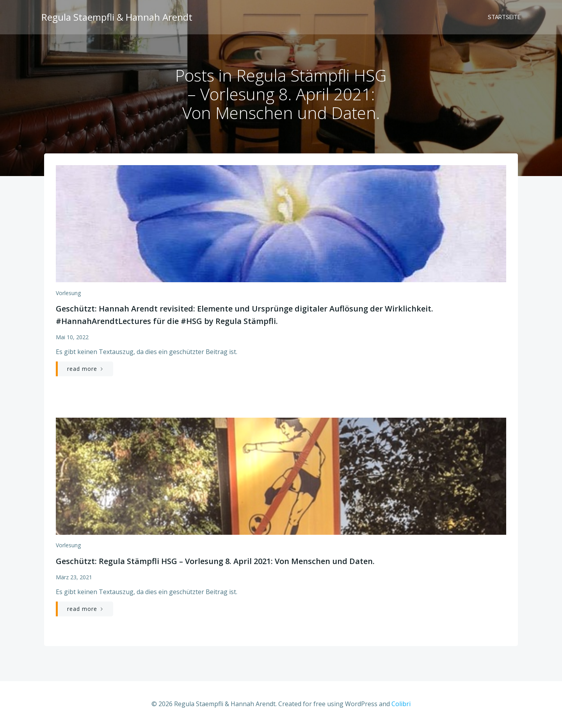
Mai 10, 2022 (72, 339)
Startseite (505, 18)
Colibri (401, 705)
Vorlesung (68, 294)
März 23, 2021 (74, 578)
